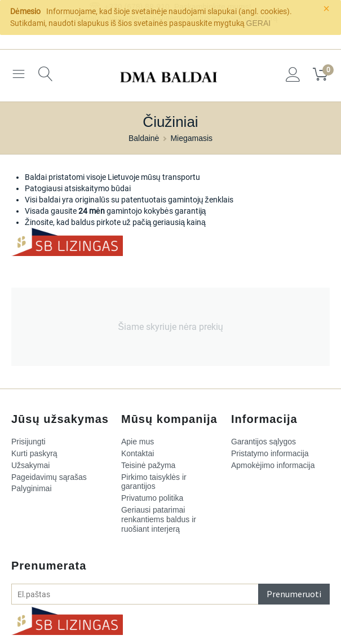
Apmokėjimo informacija (273, 465)
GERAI (259, 23)
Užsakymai (30, 465)
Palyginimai (32, 488)
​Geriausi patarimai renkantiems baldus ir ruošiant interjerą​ (159, 519)
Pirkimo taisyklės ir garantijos (154, 482)
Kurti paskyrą (34, 453)
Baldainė (144, 138)
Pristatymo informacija (270, 453)
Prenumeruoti (294, 594)
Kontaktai (138, 453)
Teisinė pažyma (149, 465)
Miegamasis (191, 138)
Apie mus (138, 442)
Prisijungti (28, 442)
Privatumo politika (152, 498)
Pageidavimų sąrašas (49, 477)
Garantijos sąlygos (263, 442)
